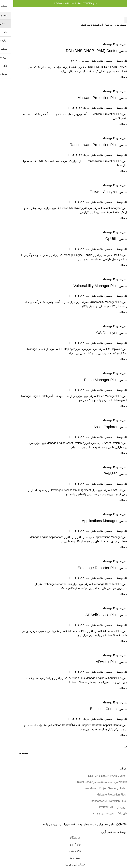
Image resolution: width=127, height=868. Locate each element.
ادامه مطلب (112, 77)
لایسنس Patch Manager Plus (94, 380)
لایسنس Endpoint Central (97, 709)
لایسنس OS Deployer (100, 333)
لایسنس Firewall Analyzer (97, 192)
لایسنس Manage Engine (103, 44)
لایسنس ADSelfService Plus (95, 615)
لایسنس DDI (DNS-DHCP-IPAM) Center (85, 51)
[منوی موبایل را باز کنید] (119, 12)
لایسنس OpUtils (105, 239)
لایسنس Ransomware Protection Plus (87, 145)
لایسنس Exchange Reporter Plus (91, 568)
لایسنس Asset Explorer (99, 427)
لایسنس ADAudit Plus (100, 662)
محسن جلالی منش (88, 61)
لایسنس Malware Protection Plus (91, 98)
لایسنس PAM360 (104, 474)
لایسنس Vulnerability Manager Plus (89, 286)
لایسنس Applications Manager (93, 521)
